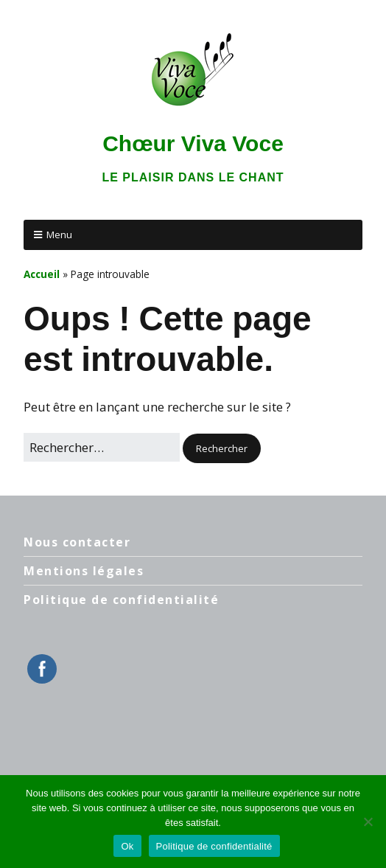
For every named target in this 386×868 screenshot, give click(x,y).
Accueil (42, 274)
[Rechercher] (102, 447)
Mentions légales (84, 571)
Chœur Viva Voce (193, 143)
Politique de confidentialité (121, 600)
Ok (127, 846)
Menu (59, 235)
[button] (222, 449)
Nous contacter (77, 542)
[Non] (368, 822)
